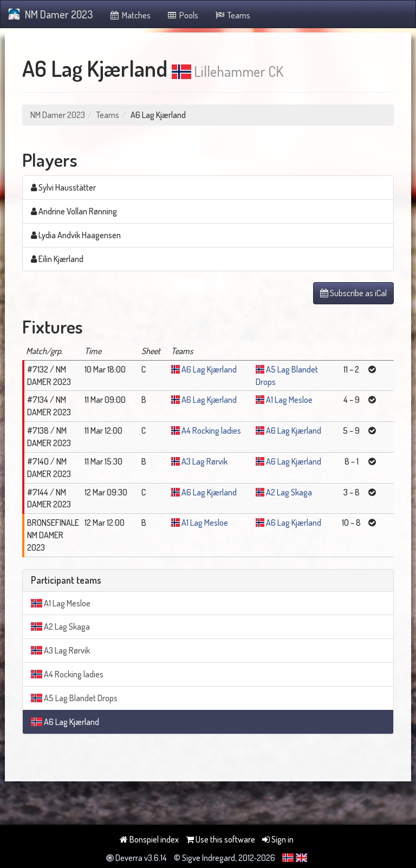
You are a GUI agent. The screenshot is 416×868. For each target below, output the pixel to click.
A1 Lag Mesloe (289, 400)
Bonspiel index (149, 839)
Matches (130, 15)
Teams (232, 15)
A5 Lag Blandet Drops (74, 698)
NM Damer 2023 (51, 14)
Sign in (278, 839)
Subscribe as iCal (353, 293)
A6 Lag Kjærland (209, 369)
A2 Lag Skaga (289, 492)
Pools (183, 15)
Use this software (220, 839)
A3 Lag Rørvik (204, 461)
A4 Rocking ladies (211, 430)
